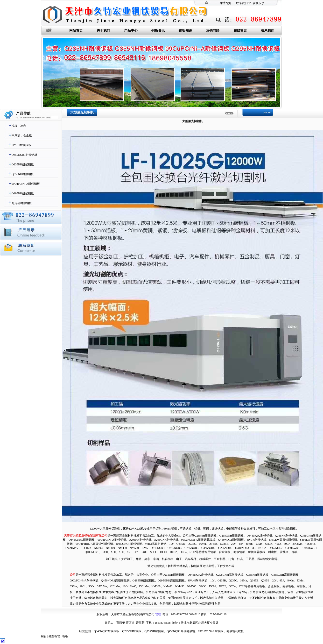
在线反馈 (259, 3)
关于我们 (103, 31)
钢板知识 (185, 31)
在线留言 (240, 31)
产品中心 (131, 31)
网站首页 (225, 3)
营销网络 (213, 31)
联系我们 (242, 3)
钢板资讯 (158, 31)
